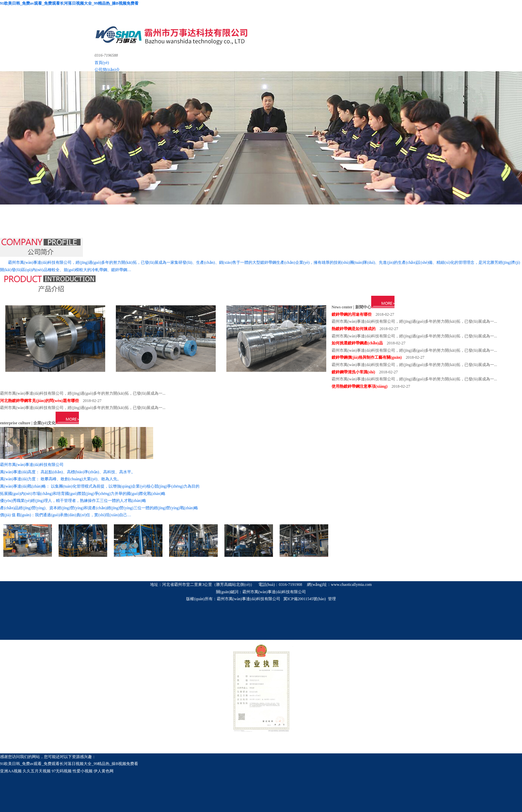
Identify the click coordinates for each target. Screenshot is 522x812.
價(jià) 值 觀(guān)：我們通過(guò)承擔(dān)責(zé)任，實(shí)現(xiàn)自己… (66, 515)
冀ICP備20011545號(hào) (305, 599)
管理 (332, 599)
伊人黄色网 (104, 771)
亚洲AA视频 (11, 771)
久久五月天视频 (37, 771)
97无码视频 (62, 771)
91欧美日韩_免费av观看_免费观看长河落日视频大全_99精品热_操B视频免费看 (69, 3)
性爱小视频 (83, 771)
